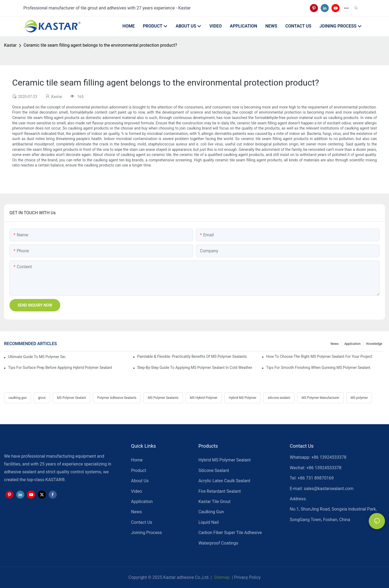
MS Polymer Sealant (71, 398)
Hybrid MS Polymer (243, 398)
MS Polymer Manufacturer (320, 398)
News (335, 344)
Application (353, 344)
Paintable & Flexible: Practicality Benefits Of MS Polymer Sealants (192, 356)
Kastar (10, 45)
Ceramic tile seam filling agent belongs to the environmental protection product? (100, 45)
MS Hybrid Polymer (204, 398)
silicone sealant (279, 398)
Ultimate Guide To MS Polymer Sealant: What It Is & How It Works (37, 357)
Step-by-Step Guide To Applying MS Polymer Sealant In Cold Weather (195, 368)
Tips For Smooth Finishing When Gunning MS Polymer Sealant (318, 368)
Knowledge (374, 344)
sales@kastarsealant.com (328, 489)
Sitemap (221, 577)
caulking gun (18, 398)
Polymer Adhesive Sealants (117, 398)
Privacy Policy (247, 577)
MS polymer (359, 398)
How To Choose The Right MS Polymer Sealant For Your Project (319, 356)
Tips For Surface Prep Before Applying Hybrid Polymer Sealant (60, 368)
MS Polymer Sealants (163, 398)
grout (42, 398)
